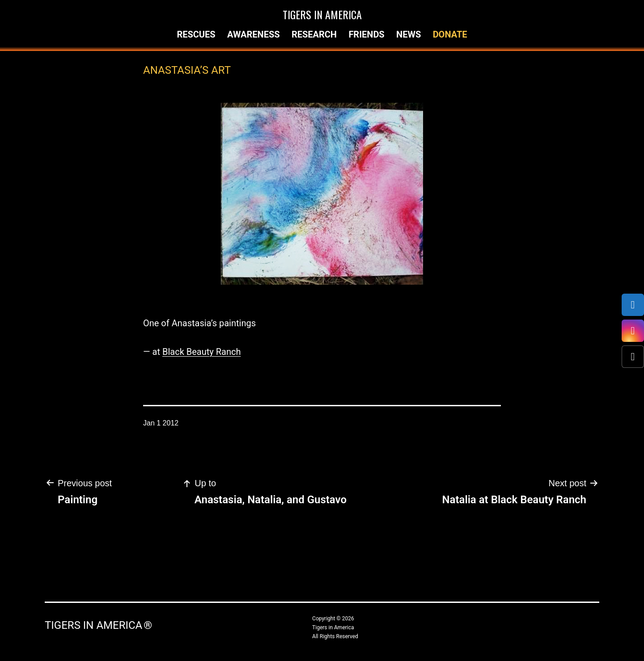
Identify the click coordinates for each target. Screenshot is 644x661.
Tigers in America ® (98, 625)
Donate (450, 34)
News (409, 34)
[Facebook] (633, 305)
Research (314, 34)
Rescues (196, 34)
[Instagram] (633, 331)
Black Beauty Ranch (201, 352)
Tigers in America (322, 14)
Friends (366, 34)
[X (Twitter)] (633, 357)
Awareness (254, 34)
